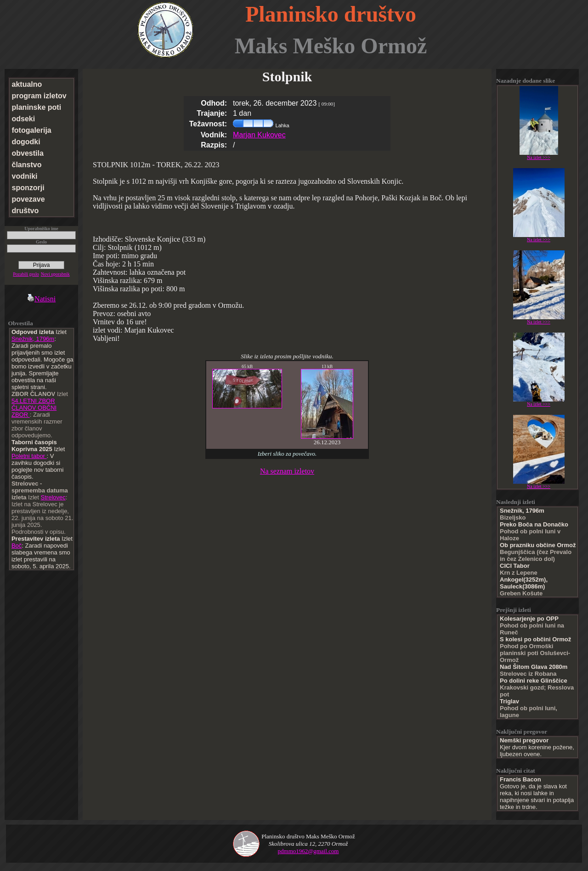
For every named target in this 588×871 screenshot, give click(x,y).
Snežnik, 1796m (33, 339)
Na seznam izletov (287, 471)
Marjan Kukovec (259, 135)
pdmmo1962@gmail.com (308, 851)
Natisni (41, 299)
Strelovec (53, 497)
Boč (17, 546)
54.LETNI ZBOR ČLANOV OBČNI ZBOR (34, 408)
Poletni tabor (29, 456)
